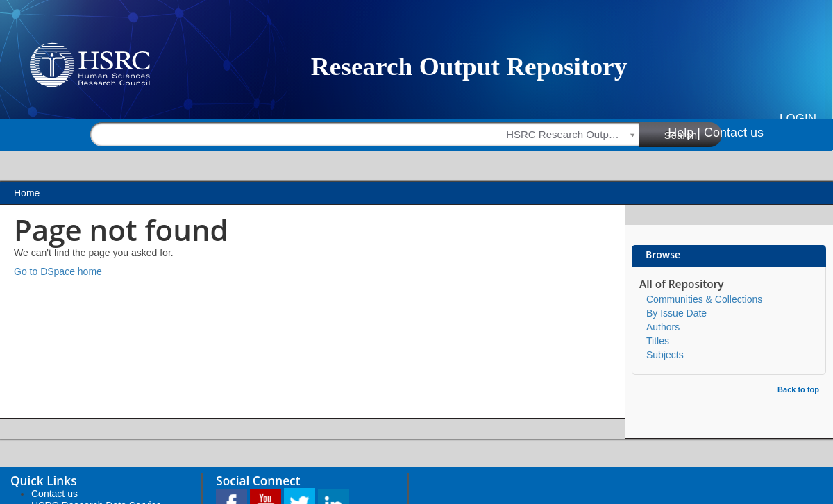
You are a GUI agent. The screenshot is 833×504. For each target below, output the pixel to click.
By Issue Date (676, 313)
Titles (658, 341)
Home (27, 193)
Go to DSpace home (58, 271)
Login (798, 118)
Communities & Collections (704, 299)
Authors (663, 327)
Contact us (734, 133)
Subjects (665, 355)
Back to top (798, 389)
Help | (684, 133)
